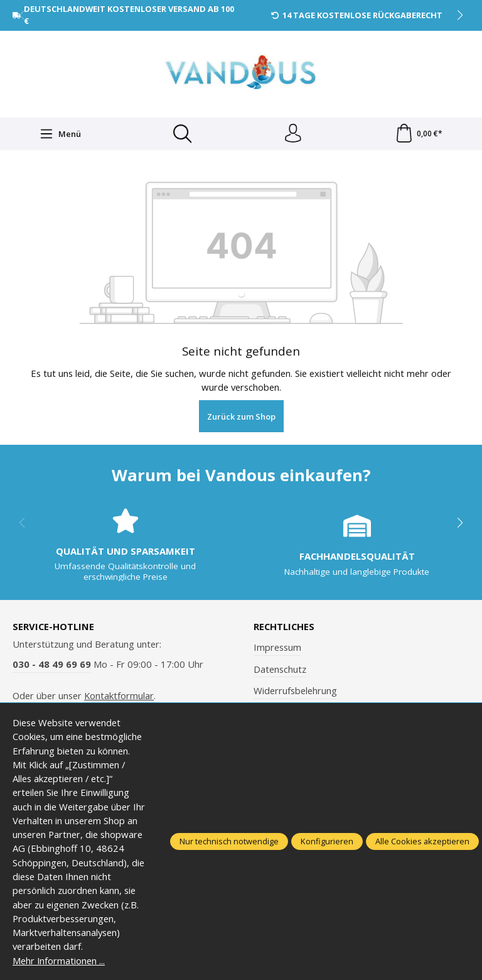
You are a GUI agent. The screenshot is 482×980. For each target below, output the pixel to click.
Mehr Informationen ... (59, 961)
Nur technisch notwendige (229, 841)
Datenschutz (280, 669)
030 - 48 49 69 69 (52, 664)
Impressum (277, 647)
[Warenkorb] (419, 134)
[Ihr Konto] (293, 134)
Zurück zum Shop (241, 416)
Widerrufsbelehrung (295, 691)
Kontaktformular (119, 695)
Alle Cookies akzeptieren (422, 841)
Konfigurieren (327, 841)
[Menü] (60, 134)
